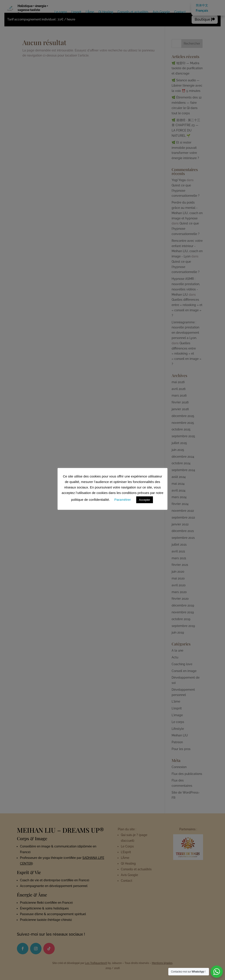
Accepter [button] (144, 500)
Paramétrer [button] (122, 500)
